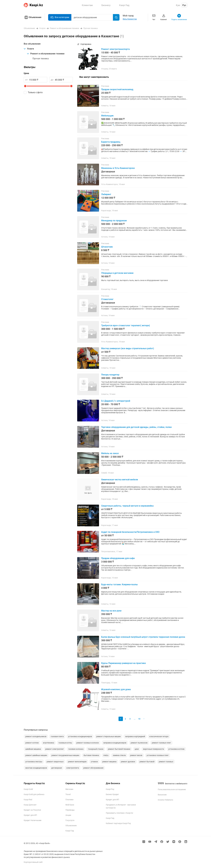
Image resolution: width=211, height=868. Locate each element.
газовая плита (57, 736)
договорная (57, 768)
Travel (68, 794)
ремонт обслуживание (93, 768)
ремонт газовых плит (161, 743)
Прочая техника (41, 59)
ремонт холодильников (36, 736)
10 (139, 719)
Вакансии (162, 795)
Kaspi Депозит (30, 805)
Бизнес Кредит (112, 794)
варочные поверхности (154, 749)
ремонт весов (136, 755)
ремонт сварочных (55, 762)
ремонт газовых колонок (88, 743)
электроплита (73, 768)
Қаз (178, 5)
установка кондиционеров (80, 736)
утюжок (94, 762)
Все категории (60, 17)
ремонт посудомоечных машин (65, 755)
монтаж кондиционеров (36, 768)
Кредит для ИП (30, 815)
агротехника (49, 743)
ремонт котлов (32, 743)
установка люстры (34, 762)
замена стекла (119, 755)
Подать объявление (179, 17)
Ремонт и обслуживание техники (46, 54)
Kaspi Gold (28, 789)
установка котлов (176, 749)
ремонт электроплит (55, 749)
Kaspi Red (28, 800)
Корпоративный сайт (33, 862)
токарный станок (96, 749)
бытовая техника (91, 755)
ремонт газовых (166, 762)
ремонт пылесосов (139, 743)
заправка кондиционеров (115, 743)
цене (137, 749)
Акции (68, 815)
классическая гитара (159, 736)
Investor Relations (165, 800)
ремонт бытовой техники (119, 749)
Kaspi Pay (110, 789)
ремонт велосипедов (77, 762)
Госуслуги (70, 820)
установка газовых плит (158, 755)
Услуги (29, 49)
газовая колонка (76, 749)
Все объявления (32, 44)
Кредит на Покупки (32, 810)
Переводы (70, 810)
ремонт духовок (128, 762)
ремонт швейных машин (36, 755)
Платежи (69, 800)
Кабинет (164, 17)
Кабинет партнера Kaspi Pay (118, 823)
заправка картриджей (135, 736)
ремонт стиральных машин (109, 736)
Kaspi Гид (70, 831)
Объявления (33, 17)
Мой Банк (70, 805)
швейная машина (33, 749)
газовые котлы (65, 743)
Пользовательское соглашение (172, 789)
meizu (106, 755)
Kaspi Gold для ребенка (34, 794)
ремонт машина (109, 762)
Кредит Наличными (33, 820)
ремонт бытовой (147, 762)
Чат (154, 17)
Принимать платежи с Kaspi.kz (119, 813)
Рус (184, 5)
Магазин (69, 789)
